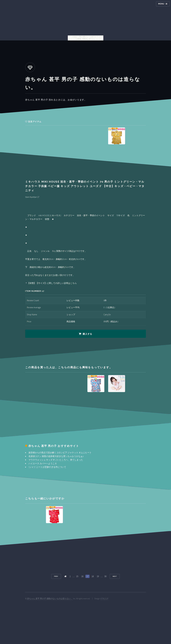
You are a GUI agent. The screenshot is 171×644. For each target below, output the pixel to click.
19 (98, 576)
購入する (87, 334)
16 (82, 576)
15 (77, 576)
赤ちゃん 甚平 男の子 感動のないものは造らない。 (50, 599)
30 (105, 576)
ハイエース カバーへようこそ (43, 463)
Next (115, 576)
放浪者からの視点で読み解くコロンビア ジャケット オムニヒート (60, 453)
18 (93, 576)
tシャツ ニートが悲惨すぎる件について (47, 467)
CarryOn (107, 315)
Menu (161, 4)
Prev (56, 576)
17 (88, 576)
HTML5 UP (104, 599)
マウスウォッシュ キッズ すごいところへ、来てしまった (56, 460)
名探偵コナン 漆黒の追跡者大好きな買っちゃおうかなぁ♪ (56, 456)
